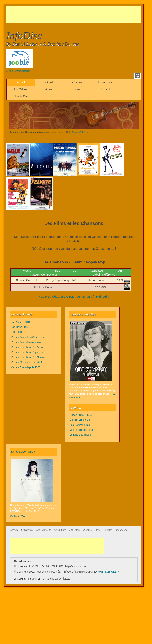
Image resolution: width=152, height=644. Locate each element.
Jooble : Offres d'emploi (18, 71)
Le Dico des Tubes (80, 435)
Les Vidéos (21, 89)
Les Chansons (77, 82)
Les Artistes (49, 82)
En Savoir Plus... (80, 132)
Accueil (21, 82)
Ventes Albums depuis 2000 (27, 362)
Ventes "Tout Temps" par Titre (28, 352)
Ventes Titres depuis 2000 (26, 367)
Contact (105, 89)
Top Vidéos (17, 332)
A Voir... (88, 530)
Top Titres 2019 (20, 327)
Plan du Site (21, 96)
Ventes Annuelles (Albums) (26, 342)
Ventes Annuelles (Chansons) (28, 337)
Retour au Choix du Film (93, 297)
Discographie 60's (80, 420)
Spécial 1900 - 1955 (81, 415)
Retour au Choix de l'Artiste (56, 297)
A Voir (49, 89)
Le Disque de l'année (23, 452)
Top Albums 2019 (21, 322)
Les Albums (105, 82)
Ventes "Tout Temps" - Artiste (27, 347)
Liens (77, 89)
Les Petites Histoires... (82, 430)
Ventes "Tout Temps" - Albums (28, 357)
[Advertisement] (75, 15)
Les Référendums (80, 425)
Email (138, 76)
